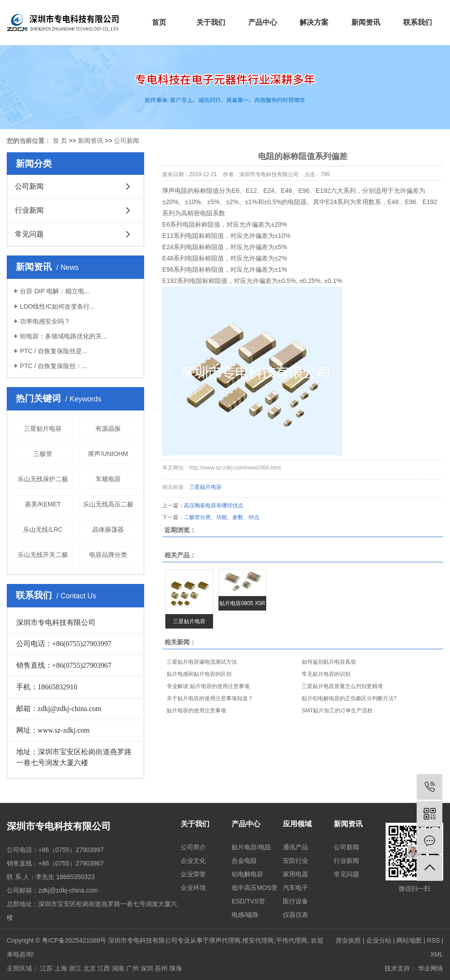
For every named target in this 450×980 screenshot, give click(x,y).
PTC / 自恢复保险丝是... (53, 351)
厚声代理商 (225, 940)
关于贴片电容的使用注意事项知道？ (210, 698)
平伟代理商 (291, 940)
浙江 (75, 968)
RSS (434, 940)
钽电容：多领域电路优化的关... (64, 336)
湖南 (118, 968)
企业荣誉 (193, 874)
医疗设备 (295, 901)
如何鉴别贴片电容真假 (329, 662)
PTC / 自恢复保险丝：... (53, 366)
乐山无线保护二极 (43, 479)
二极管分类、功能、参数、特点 (222, 517)
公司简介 (193, 847)
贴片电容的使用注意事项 (196, 711)
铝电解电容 (247, 874)
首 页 (60, 141)
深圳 (147, 968)
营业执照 (348, 940)
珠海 (176, 968)
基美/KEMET (43, 504)
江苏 (46, 968)
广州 (132, 968)
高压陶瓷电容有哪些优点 (214, 506)
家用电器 (295, 874)
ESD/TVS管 (248, 901)
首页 (159, 22)
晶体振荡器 (108, 529)
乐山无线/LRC (43, 529)
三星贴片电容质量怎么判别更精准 (342, 686)
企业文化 (193, 861)
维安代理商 (258, 940)
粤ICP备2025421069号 (74, 940)
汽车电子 (295, 888)
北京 (90, 968)
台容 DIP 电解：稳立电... (55, 291)
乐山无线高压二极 (108, 504)
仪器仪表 (295, 915)
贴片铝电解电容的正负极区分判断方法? (349, 698)
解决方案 (314, 22)
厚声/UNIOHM (108, 454)
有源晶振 (108, 428)
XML (437, 954)
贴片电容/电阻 (251, 847)
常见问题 (29, 234)
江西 (104, 968)
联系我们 (418, 22)
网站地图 (409, 940)
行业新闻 (29, 210)
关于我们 (211, 22)
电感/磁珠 (245, 915)
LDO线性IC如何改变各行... (57, 306)
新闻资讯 (366, 22)
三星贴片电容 (43, 428)
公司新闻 (127, 141)
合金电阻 (244, 861)
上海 (61, 968)
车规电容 (108, 479)
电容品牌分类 (108, 555)
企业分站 (379, 940)
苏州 (161, 968)
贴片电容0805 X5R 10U (242, 605)
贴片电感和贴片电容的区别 (199, 674)
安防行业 (295, 861)
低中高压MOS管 (255, 888)
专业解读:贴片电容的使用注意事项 (208, 686)
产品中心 (263, 22)
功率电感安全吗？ (45, 321)
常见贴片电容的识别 (326, 674)
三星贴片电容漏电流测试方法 (202, 662)
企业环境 (193, 888)
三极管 (43, 454)
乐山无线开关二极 (43, 555)
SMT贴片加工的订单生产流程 (337, 711)
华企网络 (431, 968)
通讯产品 (295, 847)
